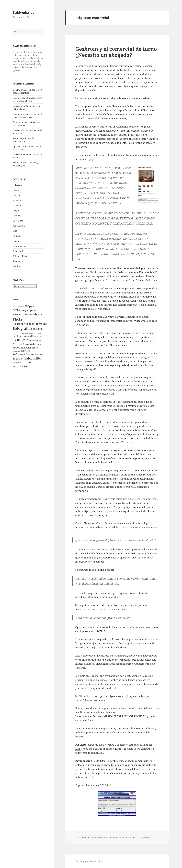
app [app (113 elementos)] (36, 306)
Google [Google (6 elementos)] (22, 333)
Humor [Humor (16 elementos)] (35, 336)
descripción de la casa (91, 155)
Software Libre (20, 256)
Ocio (15, 231)
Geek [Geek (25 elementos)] (16, 333)
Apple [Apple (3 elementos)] (41, 307)
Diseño (16, 190)
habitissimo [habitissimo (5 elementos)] (29, 333)
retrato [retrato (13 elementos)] (35, 348)
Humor (16, 216)
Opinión (17, 236)
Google (16, 211)
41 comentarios (142, 837)
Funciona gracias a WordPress (90, 861)
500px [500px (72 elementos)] (29, 306)
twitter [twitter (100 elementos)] (37, 358)
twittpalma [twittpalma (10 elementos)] (18, 362)
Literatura (18, 221)
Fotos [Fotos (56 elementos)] (34, 329)
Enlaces (16, 195)
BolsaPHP (17, 185)
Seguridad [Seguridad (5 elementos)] (16, 351)
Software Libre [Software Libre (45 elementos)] (22, 354)
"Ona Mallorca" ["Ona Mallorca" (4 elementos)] (18, 307)
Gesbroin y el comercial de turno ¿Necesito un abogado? (116, 52)
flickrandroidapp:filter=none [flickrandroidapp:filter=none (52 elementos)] (30, 324)
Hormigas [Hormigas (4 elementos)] (27, 336)
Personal (17, 241)
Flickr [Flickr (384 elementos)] (18, 319)
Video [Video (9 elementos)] (29, 362)
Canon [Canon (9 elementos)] (25, 315)
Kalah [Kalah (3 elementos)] (15, 341)
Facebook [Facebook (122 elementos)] (35, 314)
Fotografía (18, 206)
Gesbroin (98, 716)
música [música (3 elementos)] (39, 341)
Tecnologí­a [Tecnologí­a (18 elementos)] (36, 354)
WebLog (17, 266)
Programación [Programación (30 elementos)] (24, 348)
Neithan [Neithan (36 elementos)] (17, 344)
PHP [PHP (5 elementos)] (14, 348)
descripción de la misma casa (113, 765)
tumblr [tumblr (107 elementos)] (27, 358)
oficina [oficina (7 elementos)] (30, 344)
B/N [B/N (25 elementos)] (15, 310)
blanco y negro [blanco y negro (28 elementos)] (25, 310)
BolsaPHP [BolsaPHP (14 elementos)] (17, 315)
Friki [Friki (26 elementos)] (41, 329)
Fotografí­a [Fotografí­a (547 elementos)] (22, 328)
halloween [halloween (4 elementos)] (37, 333)
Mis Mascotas (19, 226)
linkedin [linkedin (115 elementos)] (23, 340)
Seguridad (18, 251)
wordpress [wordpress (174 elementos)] (21, 366)
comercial (116, 837)
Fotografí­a (18, 200)
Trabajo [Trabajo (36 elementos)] (17, 359)
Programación (20, 246)
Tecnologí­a (18, 261)
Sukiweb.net (23, 12)
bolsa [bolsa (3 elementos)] (36, 311)
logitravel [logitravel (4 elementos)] (32, 340)
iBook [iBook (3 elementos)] (40, 336)
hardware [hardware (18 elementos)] (18, 336)
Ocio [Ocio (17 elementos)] (25, 344)
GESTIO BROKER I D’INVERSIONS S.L (125, 716)
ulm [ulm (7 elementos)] (25, 362)
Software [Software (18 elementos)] (25, 351)
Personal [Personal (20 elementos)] (38, 344)
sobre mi (31, 67)
